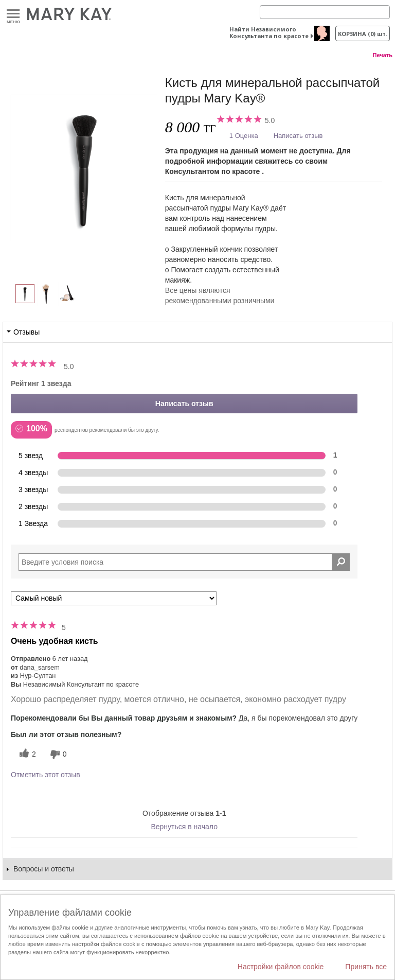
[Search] (325, 12)
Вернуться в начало (184, 827)
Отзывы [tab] (26, 332)
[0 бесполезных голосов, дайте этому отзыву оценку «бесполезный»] (57, 754)
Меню (13, 14)
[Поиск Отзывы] (341, 562)
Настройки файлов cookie (281, 967)
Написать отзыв (298, 136)
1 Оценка (244, 136)
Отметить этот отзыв (46, 775)
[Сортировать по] (114, 598)
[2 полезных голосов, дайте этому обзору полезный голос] (26, 754)
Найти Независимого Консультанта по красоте (269, 32)
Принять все (366, 967)
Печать (383, 55)
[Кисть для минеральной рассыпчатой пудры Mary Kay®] (84, 168)
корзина (363, 34)
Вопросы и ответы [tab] (44, 869)
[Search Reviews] (184, 562)
